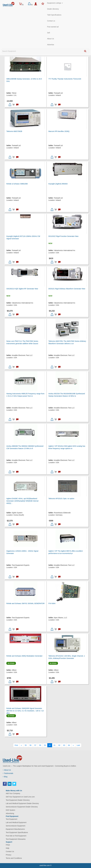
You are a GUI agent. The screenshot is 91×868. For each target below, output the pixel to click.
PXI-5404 (52, 603)
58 (40, 745)
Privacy (9, 855)
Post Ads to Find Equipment (16, 836)
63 (64, 745)
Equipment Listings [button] (55, 3)
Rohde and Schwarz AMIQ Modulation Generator (24, 656)
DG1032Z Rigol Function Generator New (63, 236)
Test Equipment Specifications (17, 832)
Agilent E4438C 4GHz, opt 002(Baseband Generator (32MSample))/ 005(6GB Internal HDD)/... (22, 501)
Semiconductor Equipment (16, 826)
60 (50, 745)
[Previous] (21, 745)
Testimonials (8, 773)
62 (59, 745)
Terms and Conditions (14, 858)
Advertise (51, 45)
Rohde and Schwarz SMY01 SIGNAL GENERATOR (25, 603)
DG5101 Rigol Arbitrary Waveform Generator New (67, 289)
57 (35, 745)
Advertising (10, 813)
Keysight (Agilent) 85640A (58, 184)
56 (31, 745)
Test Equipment (12, 819)
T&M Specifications (54, 15)
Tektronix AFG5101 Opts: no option (61, 499)
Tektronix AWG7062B (14, 131)
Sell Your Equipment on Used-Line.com (20, 797)
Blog (5, 777)
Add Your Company (13, 793)
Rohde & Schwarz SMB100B (17, 184)
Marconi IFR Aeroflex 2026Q (59, 131)
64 (69, 745)
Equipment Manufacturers (15, 829)
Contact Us (10, 851)
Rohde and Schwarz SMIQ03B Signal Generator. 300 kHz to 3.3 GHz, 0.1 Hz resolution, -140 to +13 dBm (25, 711)
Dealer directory (53, 9)
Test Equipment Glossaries (16, 839)
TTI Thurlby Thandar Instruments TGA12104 (65, 79)
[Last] (78, 745)
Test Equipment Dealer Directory (18, 800)
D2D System (10, 810)
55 (26, 745)
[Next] (73, 745)
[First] (16, 745)
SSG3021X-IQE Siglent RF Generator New (22, 289)
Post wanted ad (53, 27)
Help (8, 848)
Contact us (51, 21)
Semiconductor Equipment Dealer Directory (22, 807)
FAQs (8, 845)
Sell (49, 33)
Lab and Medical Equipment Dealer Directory (22, 803)
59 (45, 745)
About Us (51, 39)
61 (55, 745)
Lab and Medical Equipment (16, 822)
